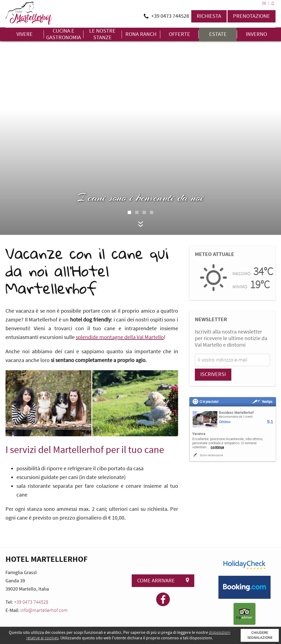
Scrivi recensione (208, 455)
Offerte (179, 34)
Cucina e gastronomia (64, 34)
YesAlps (262, 402)
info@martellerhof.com (44, 610)
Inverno (256, 34)
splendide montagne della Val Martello (120, 337)
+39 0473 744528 (31, 602)
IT (273, 3)
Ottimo (225, 422)
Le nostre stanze (102, 34)
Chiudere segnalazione (260, 635)
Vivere (25, 34)
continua (217, 447)
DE (264, 3)
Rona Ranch (141, 34)
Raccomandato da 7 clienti (236, 417)
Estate (218, 34)
